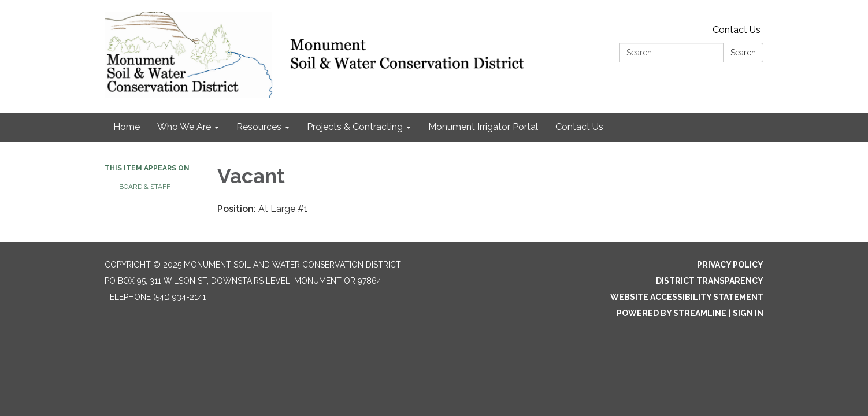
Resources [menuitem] (259, 127)
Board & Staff (145, 187)
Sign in (748, 313)
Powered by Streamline (672, 313)
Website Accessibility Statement (687, 297)
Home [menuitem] (127, 127)
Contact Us (737, 30)
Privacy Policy (730, 265)
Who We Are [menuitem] (184, 127)
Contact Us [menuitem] (579, 127)
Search (743, 53)
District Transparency (710, 281)
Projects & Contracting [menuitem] (355, 127)
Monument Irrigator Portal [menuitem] (483, 127)
